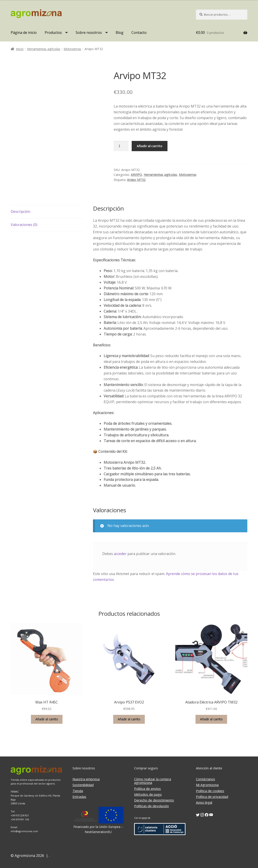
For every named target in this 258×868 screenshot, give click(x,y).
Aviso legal (204, 802)
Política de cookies (210, 791)
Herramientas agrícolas (44, 49)
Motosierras (72, 49)
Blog (120, 33)
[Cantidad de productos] (121, 146)
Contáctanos (206, 779)
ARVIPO (136, 175)
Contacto (139, 33)
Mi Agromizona (207, 785)
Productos (53, 33)
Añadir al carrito (150, 146)
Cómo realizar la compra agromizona (153, 781)
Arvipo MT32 (136, 180)
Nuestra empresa (86, 779)
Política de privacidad (212, 797)
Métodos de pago (148, 794)
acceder (120, 554)
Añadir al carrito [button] (47, 719)
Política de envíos (147, 789)
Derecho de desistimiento (154, 800)
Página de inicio (24, 33)
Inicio (20, 49)
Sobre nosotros (89, 33)
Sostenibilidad (83, 785)
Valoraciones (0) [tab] (24, 225)
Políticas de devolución (151, 806)
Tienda (78, 791)
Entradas (79, 797)
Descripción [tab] (20, 211)
